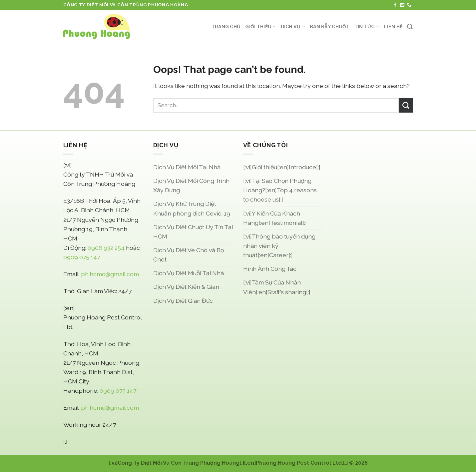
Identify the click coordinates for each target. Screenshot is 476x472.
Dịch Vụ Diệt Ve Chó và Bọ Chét (189, 255)
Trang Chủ (226, 27)
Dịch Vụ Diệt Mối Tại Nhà (187, 167)
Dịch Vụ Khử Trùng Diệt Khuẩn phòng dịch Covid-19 (192, 208)
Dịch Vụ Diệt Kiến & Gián (186, 287)
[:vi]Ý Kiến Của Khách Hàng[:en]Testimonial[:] (275, 218)
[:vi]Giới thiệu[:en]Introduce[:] (282, 167)
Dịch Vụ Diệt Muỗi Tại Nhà (189, 273)
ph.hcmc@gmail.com (110, 274)
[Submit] (406, 105)
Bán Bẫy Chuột (330, 27)
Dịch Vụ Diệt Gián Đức (183, 301)
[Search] (410, 27)
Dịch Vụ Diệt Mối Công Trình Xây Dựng (191, 185)
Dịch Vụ (293, 26)
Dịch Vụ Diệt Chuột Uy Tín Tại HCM (193, 232)
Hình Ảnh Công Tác (270, 269)
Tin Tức (367, 26)
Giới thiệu (260, 26)
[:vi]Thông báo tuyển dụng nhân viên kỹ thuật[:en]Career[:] (279, 246)
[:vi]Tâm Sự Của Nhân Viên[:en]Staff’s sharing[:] (277, 287)
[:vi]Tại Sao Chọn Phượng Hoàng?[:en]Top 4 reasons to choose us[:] (280, 190)
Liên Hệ (393, 27)
